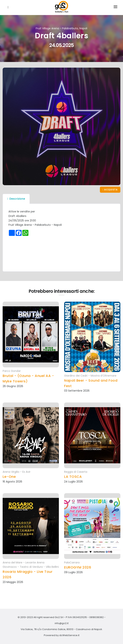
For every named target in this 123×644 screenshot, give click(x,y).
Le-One (9, 477)
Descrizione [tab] (16, 199)
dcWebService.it (69, 635)
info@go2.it (62, 623)
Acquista (110, 190)
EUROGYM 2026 (78, 567)
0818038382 (96, 617)
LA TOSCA (73, 477)
